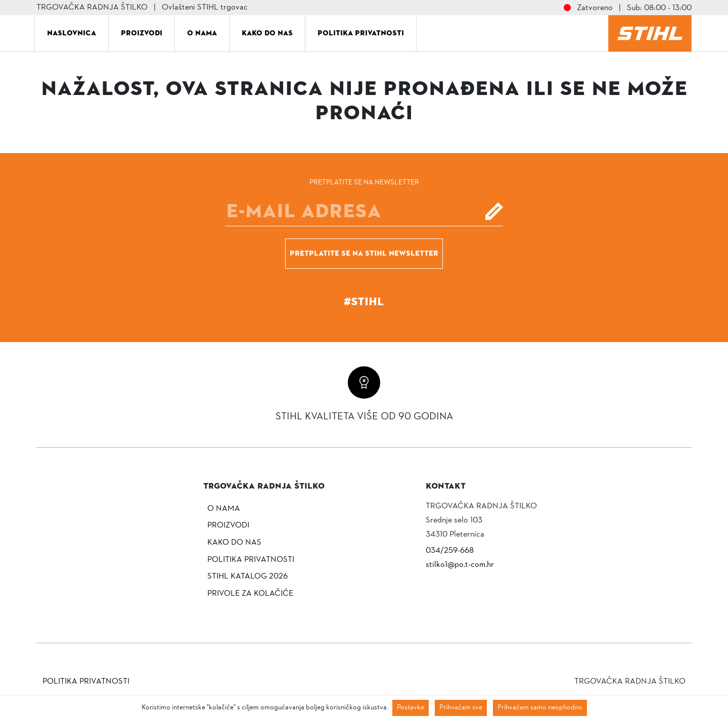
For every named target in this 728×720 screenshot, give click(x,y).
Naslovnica (72, 33)
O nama (202, 33)
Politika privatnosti (361, 33)
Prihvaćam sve (461, 708)
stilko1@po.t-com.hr (460, 565)
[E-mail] (364, 211)
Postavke (411, 708)
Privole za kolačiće (250, 594)
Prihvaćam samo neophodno (540, 708)
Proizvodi (142, 33)
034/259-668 (450, 551)
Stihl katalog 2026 (247, 577)
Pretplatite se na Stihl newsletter (364, 253)
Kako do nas (267, 33)
